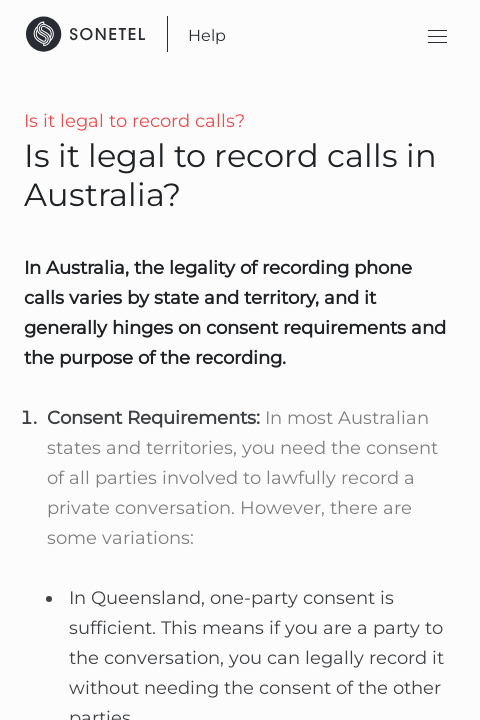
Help (207, 35)
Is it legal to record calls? (134, 121)
